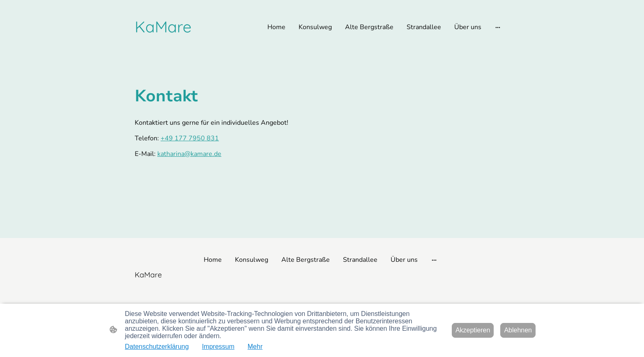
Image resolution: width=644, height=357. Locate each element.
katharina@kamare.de (189, 154)
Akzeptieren (473, 330)
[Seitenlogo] (163, 27)
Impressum (218, 347)
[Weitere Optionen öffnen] (498, 27)
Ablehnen (518, 330)
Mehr (255, 347)
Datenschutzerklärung (157, 347)
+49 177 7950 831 (190, 138)
